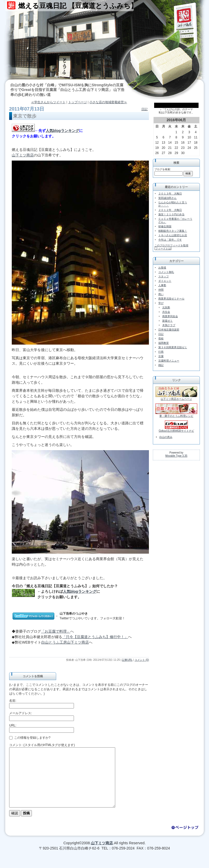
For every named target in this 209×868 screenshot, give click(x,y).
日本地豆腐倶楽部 (169, 330)
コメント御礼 (166, 272)
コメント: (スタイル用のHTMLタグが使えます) (42, 745)
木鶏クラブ (169, 325)
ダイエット (165, 281)
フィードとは (163, 249)
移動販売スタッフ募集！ (173, 231)
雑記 (161, 365)
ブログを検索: (163, 169)
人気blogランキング (62, 131)
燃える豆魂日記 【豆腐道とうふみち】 (78, 6)
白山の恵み (166, 437)
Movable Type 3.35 (176, 456)
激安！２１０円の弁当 (171, 214)
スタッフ (164, 276)
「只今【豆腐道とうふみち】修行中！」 (95, 637)
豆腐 (161, 356)
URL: (13, 725)
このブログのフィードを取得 (171, 245)
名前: (13, 701)
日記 (144, 109)
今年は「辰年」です (170, 240)
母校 (161, 338)
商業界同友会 (170, 316)
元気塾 (166, 307)
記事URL (127, 660)
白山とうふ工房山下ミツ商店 (65, 642)
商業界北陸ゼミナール (171, 299)
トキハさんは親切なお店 (173, 235)
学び (161, 303)
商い (161, 294)
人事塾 (162, 285)
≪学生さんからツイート (48, 102)
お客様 (162, 268)
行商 (161, 352)
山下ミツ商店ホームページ (176, 399)
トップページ (78, 102)
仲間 (161, 290)
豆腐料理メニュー (169, 361)
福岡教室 (164, 343)
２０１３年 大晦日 (170, 194)
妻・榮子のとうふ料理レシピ (176, 416)
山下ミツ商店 (23, 155)
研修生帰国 (165, 226)
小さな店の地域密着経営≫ (108, 102)
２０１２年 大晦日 (170, 210)
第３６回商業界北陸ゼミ (173, 347)
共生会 (166, 312)
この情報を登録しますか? (30, 738)
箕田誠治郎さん (167, 198)
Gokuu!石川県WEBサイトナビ (176, 431)
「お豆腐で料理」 (56, 631)
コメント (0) (142, 660)
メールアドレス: (21, 713)
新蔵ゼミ (167, 321)
